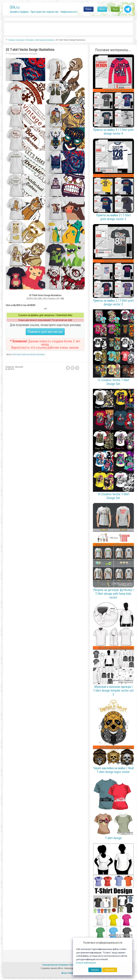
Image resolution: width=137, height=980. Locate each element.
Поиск (89, 9)
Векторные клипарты (28, 54)
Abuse (64, 973)
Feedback (72, 973)
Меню (102, 9)
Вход (115, 9)
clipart (24, 354)
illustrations (40, 354)
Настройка (110, 970)
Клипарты (13, 54)
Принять (95, 970)
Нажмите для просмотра (45, 332)
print (28, 354)
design (33, 354)
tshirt (14, 354)
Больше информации (86, 963)
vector (19, 354)
